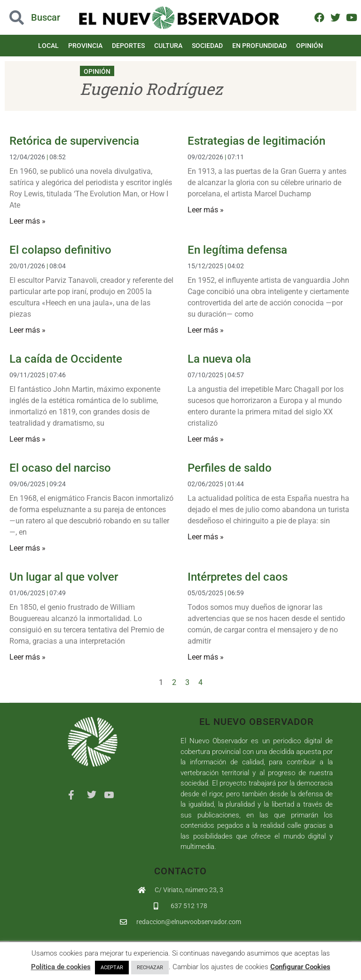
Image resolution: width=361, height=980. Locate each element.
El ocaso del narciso (60, 468)
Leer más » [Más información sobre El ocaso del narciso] (27, 548)
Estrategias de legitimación (256, 141)
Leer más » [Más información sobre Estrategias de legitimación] (206, 210)
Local (48, 46)
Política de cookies (61, 967)
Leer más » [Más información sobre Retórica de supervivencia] (27, 221)
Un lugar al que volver (64, 577)
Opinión (310, 46)
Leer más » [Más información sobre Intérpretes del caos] (206, 657)
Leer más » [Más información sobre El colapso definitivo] (27, 330)
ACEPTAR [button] (112, 968)
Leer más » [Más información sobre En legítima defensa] (206, 330)
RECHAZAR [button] (150, 968)
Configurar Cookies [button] (300, 967)
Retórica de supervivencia (74, 141)
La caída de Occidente (66, 359)
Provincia (85, 46)
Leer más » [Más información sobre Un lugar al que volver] (27, 657)
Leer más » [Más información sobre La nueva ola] (206, 439)
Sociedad (207, 46)
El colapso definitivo (60, 250)
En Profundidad (259, 46)
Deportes (128, 46)
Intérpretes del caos (238, 577)
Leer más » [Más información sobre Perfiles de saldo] (206, 537)
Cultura (168, 46)
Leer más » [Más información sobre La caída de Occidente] (27, 439)
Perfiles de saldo (230, 468)
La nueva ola (219, 359)
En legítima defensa (237, 250)
